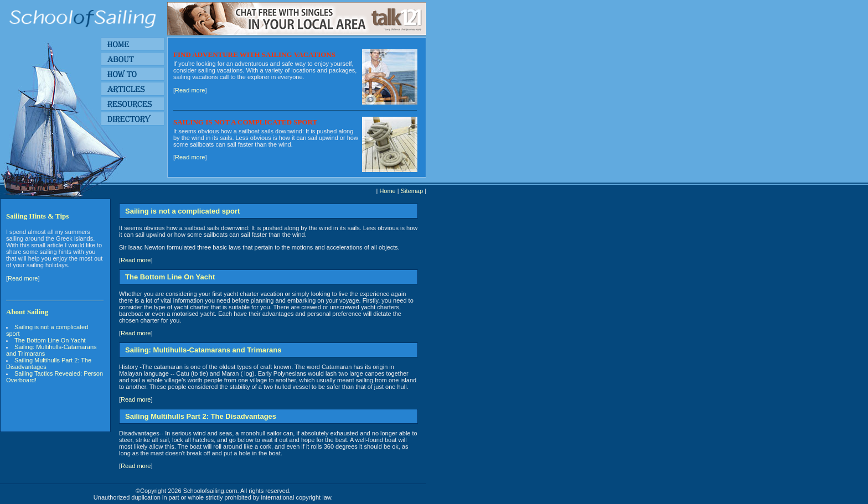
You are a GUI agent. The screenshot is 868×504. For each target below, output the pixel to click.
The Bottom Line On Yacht (52, 340)
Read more (190, 90)
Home (387, 191)
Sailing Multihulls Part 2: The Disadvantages (49, 363)
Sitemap (412, 191)
